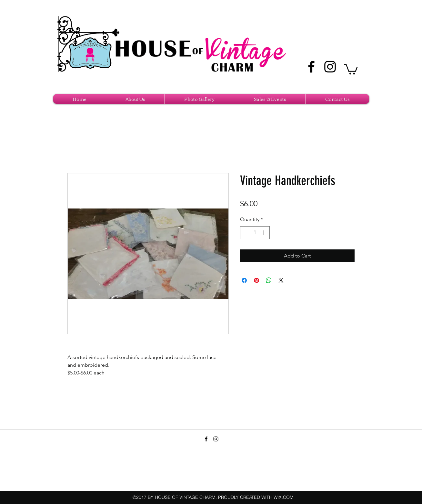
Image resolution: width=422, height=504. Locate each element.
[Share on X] (281, 280)
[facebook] (311, 67)
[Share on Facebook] (244, 280)
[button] (351, 69)
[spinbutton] (255, 233)
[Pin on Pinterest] (256, 280)
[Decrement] (246, 233)
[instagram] (330, 67)
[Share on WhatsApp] (269, 280)
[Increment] (264, 233)
